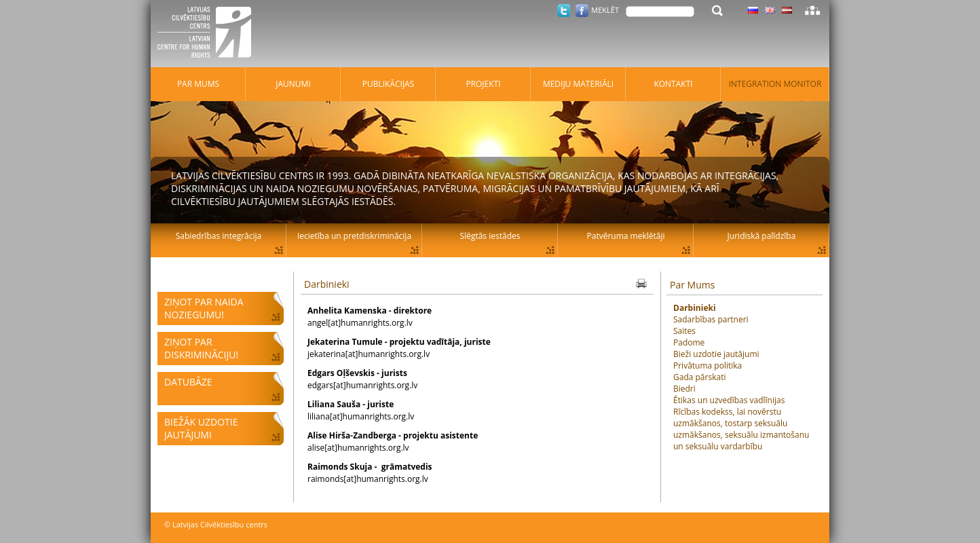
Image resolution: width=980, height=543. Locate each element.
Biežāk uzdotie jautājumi (201, 428)
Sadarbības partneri (711, 319)
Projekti (483, 84)
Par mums (198, 84)
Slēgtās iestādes (490, 236)
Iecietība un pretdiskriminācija (354, 236)
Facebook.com (582, 11)
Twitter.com (564, 11)
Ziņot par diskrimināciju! (201, 348)
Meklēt (605, 10)
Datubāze (188, 382)
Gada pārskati (699, 377)
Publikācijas (389, 84)
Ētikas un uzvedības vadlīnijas (729, 400)
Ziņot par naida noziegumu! (204, 308)
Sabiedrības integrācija (219, 236)
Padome (689, 342)
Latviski (787, 10)
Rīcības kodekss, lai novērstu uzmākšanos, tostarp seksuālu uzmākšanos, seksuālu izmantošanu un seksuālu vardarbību (741, 429)
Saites (684, 331)
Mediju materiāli (578, 84)
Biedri (684, 389)
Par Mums (692, 285)
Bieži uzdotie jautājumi (716, 354)
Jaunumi (293, 84)
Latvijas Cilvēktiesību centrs (208, 34)
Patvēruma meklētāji (626, 236)
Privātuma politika (708, 366)
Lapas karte (812, 10)
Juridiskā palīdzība (762, 236)
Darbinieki (327, 284)
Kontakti (673, 84)
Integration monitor (775, 84)
